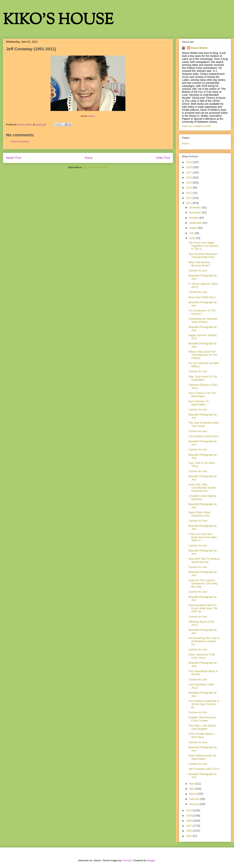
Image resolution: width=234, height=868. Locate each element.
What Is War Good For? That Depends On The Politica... (203, 355)
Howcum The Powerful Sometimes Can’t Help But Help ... (203, 583)
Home (89, 158)
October (194, 218)
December (195, 207)
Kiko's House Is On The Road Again (202, 395)
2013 (189, 193)
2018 (189, 167)
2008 (189, 821)
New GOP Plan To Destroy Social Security (204, 560)
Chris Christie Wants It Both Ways (202, 735)
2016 (189, 178)
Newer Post (14, 158)
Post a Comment (20, 142)
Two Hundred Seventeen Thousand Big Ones (203, 256)
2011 (189, 203)
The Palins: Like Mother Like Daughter (202, 727)
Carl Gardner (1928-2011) (204, 436)
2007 (189, 826)
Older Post (163, 158)
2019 (189, 162)
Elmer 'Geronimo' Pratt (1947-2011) (202, 656)
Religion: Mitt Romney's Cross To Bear (202, 719)
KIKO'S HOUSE (58, 20)
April (192, 789)
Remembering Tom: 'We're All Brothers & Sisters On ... (204, 641)
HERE (92, 116)
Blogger (151, 860)
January (194, 804)
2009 (189, 816)
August (193, 228)
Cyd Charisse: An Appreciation (199, 403)
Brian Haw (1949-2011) (202, 297)
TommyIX (127, 860)
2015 (189, 183)
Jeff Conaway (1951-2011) (204, 769)
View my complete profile (196, 126)
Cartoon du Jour (198, 271)
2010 (189, 810)
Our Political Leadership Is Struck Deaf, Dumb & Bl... (204, 704)
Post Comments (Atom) (95, 167)
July (192, 233)
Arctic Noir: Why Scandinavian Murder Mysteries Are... (202, 488)
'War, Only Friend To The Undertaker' (203, 378)
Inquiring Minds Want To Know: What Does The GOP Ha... (203, 608)
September (196, 223)
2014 (189, 188)
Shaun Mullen (199, 48)
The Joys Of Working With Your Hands (204, 424)
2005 (189, 836)
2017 (189, 172)
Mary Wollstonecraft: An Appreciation (202, 757)
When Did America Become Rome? (199, 264)
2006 (189, 831)
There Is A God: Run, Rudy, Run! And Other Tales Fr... (203, 537)
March (193, 794)
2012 (189, 198)
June (192, 238)
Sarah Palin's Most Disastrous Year (199, 514)
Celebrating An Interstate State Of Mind (203, 320)
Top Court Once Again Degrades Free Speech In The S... (203, 246)
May (192, 784)
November (195, 213)
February (195, 799)
